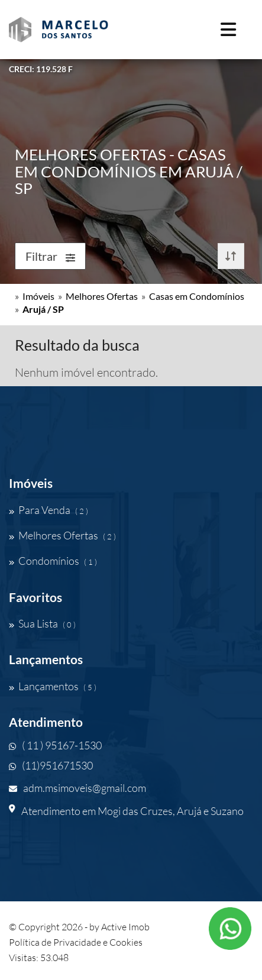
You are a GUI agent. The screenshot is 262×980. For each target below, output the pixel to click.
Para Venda (48, 510)
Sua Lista (42, 623)
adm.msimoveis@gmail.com (77, 788)
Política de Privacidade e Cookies (76, 942)
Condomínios (53, 561)
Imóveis (38, 296)
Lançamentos (53, 686)
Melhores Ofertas (102, 296)
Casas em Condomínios (197, 296)
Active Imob (125, 927)
